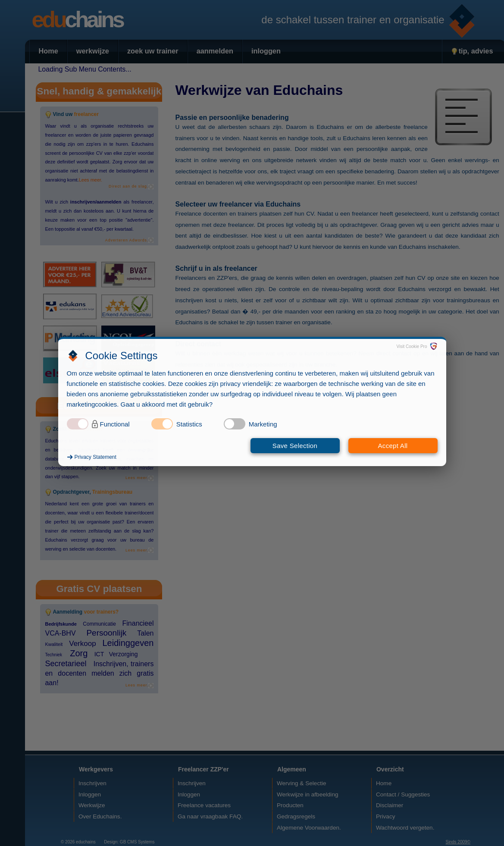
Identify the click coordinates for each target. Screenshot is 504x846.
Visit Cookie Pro (412, 346)
